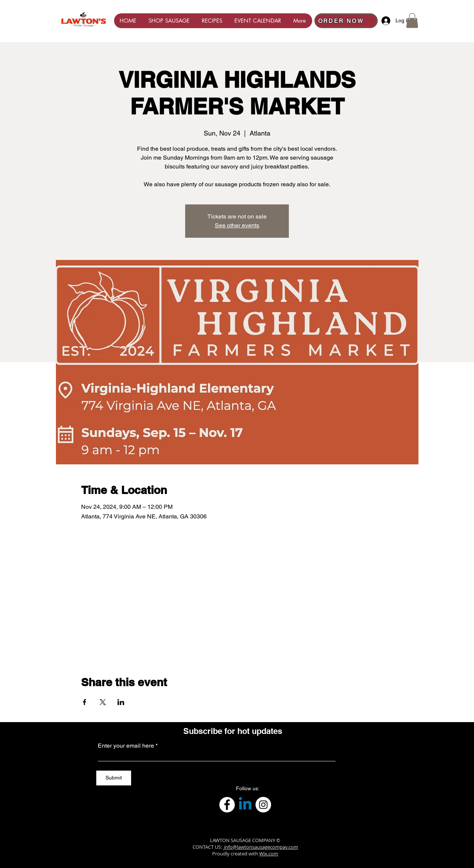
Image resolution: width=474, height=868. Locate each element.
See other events (237, 225)
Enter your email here (126, 746)
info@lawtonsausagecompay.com (261, 847)
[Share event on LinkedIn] (121, 702)
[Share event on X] (103, 702)
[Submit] (114, 778)
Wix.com (269, 854)
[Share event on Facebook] (85, 702)
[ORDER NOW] (346, 21)
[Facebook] (227, 805)
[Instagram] (263, 805)
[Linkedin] (245, 805)
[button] (412, 21)
